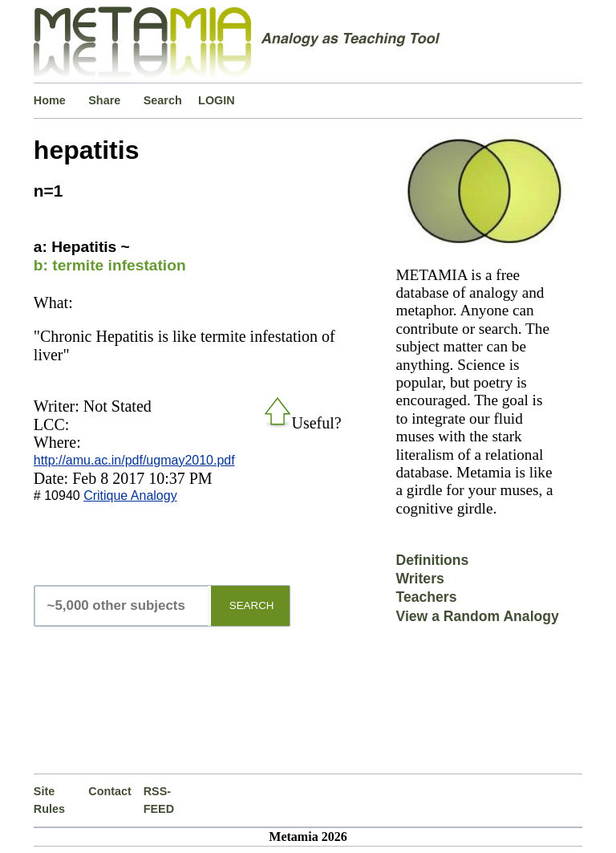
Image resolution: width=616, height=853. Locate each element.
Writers (419, 579)
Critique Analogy (130, 496)
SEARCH (252, 605)
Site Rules (49, 800)
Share (104, 100)
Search (163, 100)
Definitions (432, 560)
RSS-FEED (159, 800)
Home (50, 100)
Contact (110, 791)
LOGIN (217, 100)
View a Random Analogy (477, 616)
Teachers (426, 597)
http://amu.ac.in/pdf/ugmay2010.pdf (134, 460)
